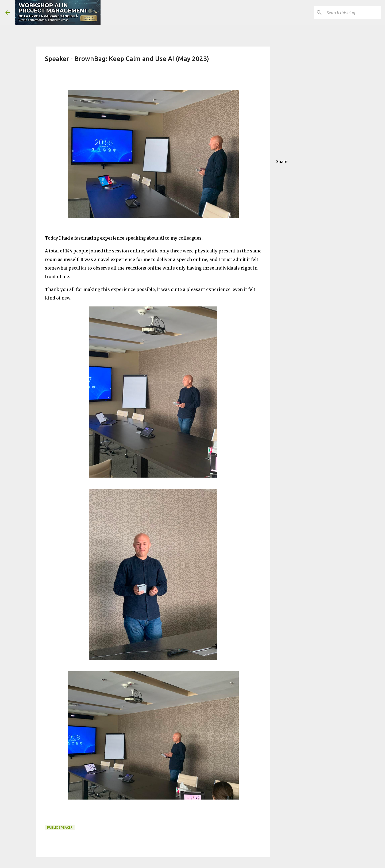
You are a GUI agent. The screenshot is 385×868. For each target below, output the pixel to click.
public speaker (60, 827)
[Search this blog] (353, 13)
